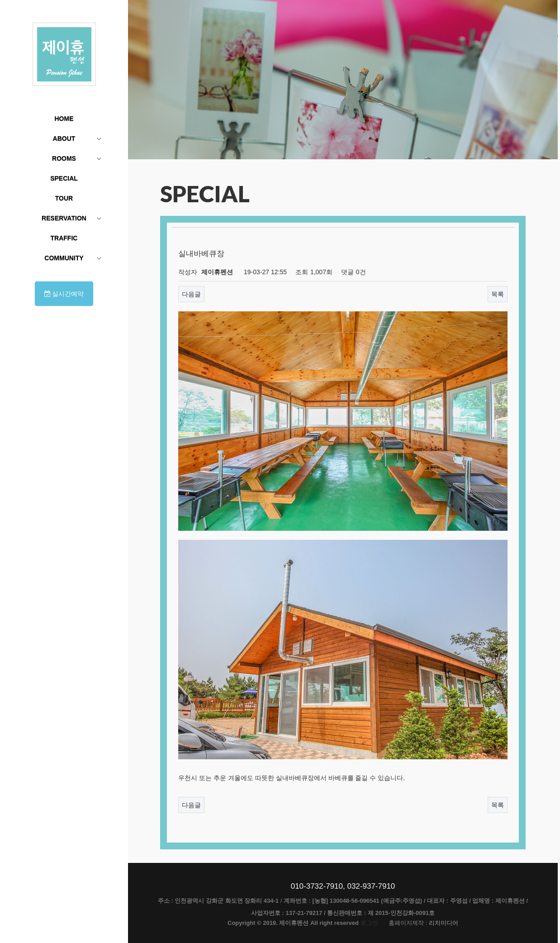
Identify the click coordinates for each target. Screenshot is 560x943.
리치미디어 (444, 923)
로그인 (369, 923)
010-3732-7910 (317, 886)
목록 (498, 294)
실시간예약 (64, 294)
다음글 (191, 294)
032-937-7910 (371, 886)
